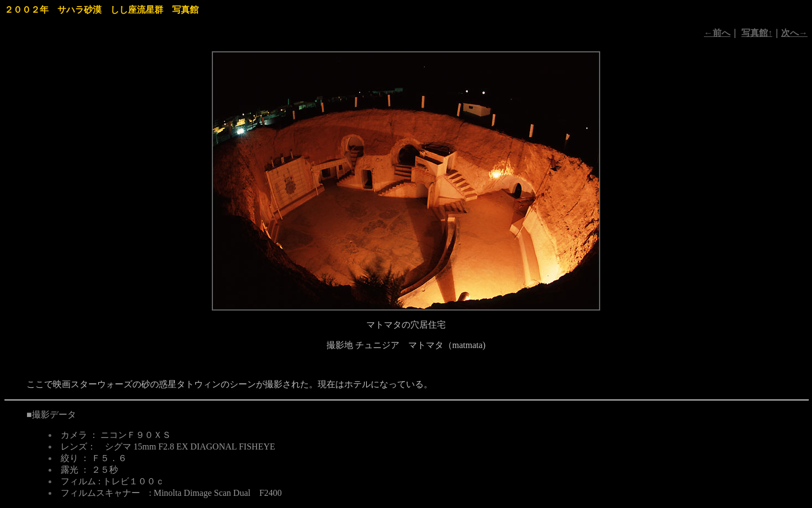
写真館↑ (757, 33)
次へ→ (794, 33)
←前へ (717, 33)
